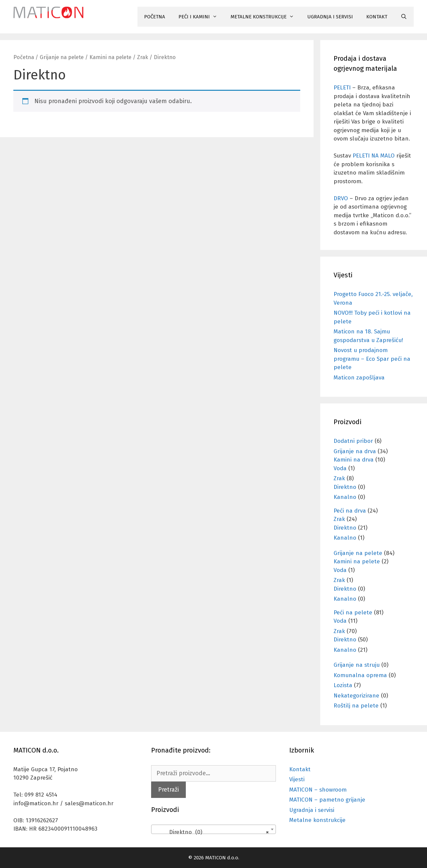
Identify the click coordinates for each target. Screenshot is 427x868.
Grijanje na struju (357, 665)
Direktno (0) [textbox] (211, 832)
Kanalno (345, 497)
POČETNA (155, 17)
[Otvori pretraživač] (404, 17)
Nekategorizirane (356, 696)
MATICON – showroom (318, 790)
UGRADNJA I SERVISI (330, 17)
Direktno (345, 487)
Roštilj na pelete (356, 706)
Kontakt (300, 769)
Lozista (343, 685)
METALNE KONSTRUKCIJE (266, 17)
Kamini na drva (354, 460)
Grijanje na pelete (62, 57)
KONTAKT (377, 17)
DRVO (341, 198)
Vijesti (297, 779)
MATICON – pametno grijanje (327, 800)
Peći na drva (350, 511)
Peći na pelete (353, 613)
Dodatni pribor (353, 441)
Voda (340, 468)
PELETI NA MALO (374, 156)
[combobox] (213, 829)
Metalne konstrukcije (317, 820)
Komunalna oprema (360, 675)
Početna (24, 57)
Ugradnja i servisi (312, 810)
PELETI (342, 88)
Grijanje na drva (355, 451)
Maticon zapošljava (359, 378)
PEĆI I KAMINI (201, 17)
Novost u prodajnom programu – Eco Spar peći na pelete (372, 359)
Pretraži (168, 790)
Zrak (143, 57)
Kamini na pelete (110, 57)
